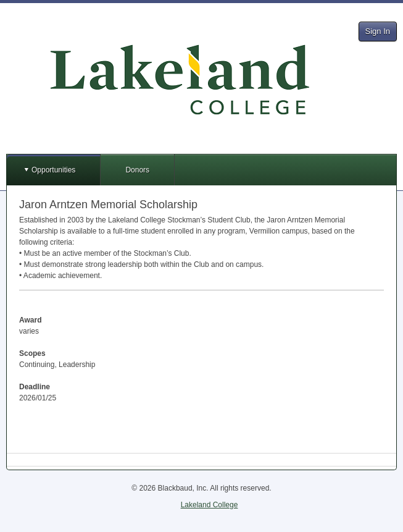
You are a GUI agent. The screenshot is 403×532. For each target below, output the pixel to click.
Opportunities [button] (53, 170)
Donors (137, 170)
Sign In (378, 31)
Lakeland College (210, 505)
